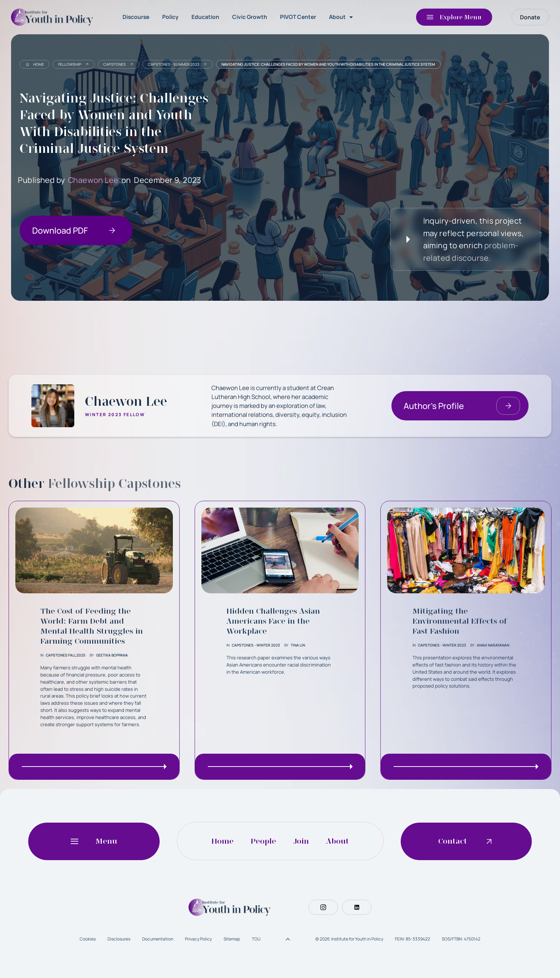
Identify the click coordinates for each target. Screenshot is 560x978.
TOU (256, 939)
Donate (530, 17)
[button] (342, 17)
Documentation (158, 939)
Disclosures (119, 939)
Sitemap (232, 939)
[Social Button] (323, 907)
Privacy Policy (198, 939)
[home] (54, 17)
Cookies (88, 939)
